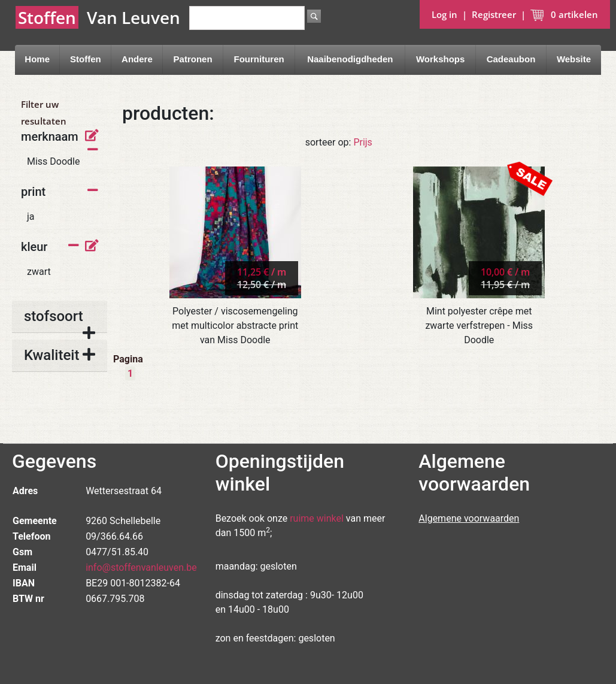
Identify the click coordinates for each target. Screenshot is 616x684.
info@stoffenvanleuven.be (141, 568)
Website (574, 59)
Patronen (193, 59)
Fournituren (259, 59)
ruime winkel (317, 518)
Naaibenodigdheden (350, 59)
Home (37, 59)
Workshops (440, 59)
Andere (137, 59)
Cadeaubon (511, 59)
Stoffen (86, 59)
